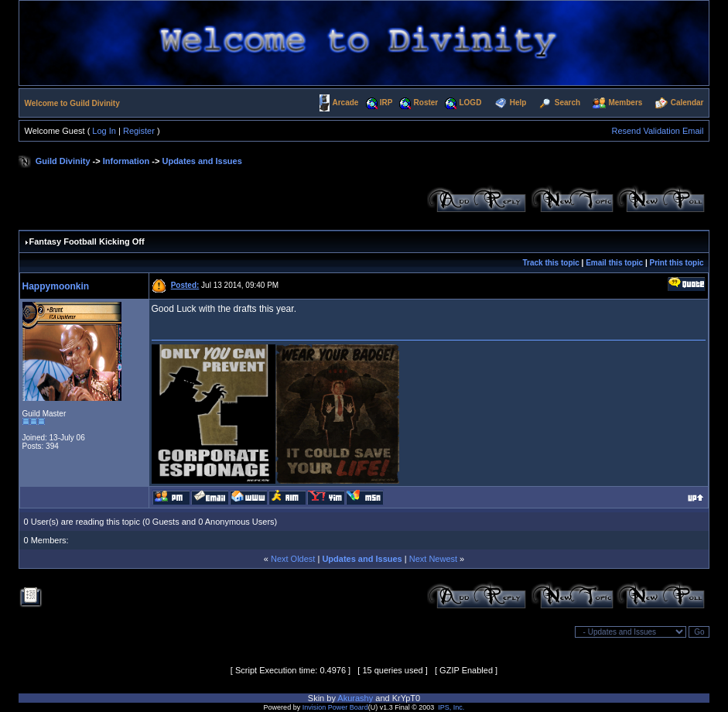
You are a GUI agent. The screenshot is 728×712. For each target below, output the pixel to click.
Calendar (687, 103)
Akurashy (355, 698)
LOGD (470, 103)
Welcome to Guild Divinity (72, 103)
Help (518, 103)
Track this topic (550, 263)
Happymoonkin (56, 286)
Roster (426, 103)
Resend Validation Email (657, 131)
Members (625, 103)
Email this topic (614, 263)
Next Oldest (293, 559)
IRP (386, 103)
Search (567, 103)
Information (126, 161)
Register (139, 131)
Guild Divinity (63, 161)
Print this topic (676, 263)
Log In (104, 131)
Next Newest (433, 559)
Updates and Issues (202, 161)
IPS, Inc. (451, 707)
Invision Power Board (335, 707)
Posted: (185, 285)
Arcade (346, 103)
